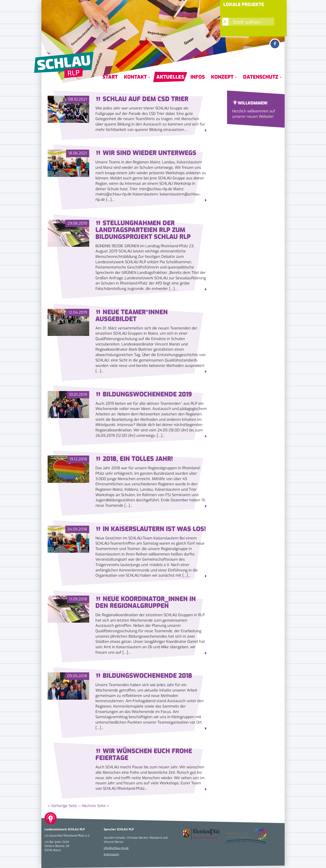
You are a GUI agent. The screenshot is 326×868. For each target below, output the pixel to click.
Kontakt (137, 77)
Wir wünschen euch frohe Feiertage (144, 754)
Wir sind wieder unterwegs (146, 153)
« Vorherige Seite (62, 806)
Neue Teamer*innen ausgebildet (132, 316)
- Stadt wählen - (243, 22)
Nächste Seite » (95, 806)
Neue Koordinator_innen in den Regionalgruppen (146, 602)
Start (110, 77)
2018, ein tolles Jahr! (134, 459)
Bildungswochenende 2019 (144, 394)
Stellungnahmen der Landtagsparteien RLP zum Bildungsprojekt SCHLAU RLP (143, 230)
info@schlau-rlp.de (116, 848)
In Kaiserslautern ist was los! (151, 529)
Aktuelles (170, 77)
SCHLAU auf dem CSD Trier (142, 99)
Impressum (111, 854)
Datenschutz (262, 77)
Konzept (224, 77)
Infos (198, 77)
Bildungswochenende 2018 (144, 676)
